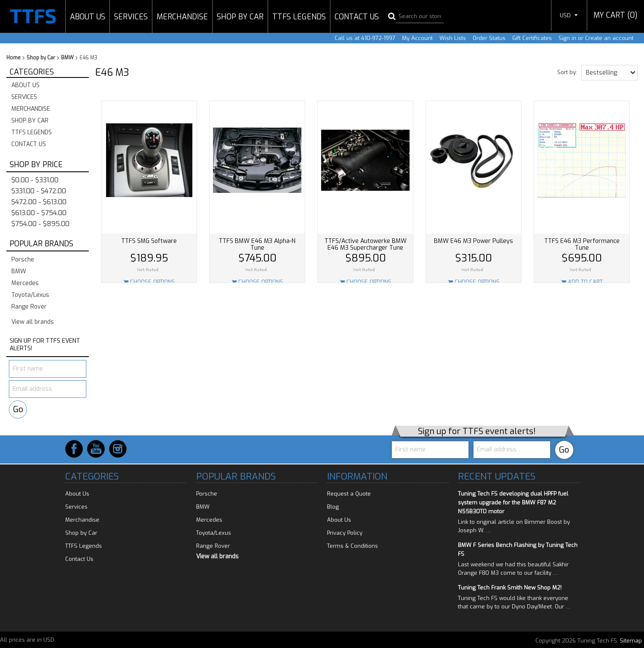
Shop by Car (240, 17)
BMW (67, 58)
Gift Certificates (532, 38)
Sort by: (567, 72)
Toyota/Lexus (30, 295)
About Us (88, 17)
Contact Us (357, 17)
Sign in (567, 38)
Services (131, 17)
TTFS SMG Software (149, 241)
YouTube (96, 449)
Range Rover (29, 307)
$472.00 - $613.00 (39, 202)
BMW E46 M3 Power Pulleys (474, 241)
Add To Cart (582, 282)
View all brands (33, 322)
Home (13, 58)
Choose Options (149, 282)
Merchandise (182, 17)
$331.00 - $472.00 (39, 191)
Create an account (609, 38)
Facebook (74, 449)
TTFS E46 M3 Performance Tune (582, 244)
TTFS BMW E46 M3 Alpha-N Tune (257, 244)
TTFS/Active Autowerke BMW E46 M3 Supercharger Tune (366, 244)
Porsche (23, 260)
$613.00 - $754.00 (39, 213)
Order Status (489, 38)
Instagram (118, 449)
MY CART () (616, 15)
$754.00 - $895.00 (40, 224)
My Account (417, 38)
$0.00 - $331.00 (35, 180)
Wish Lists (453, 38)
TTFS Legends (299, 17)
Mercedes (25, 283)
